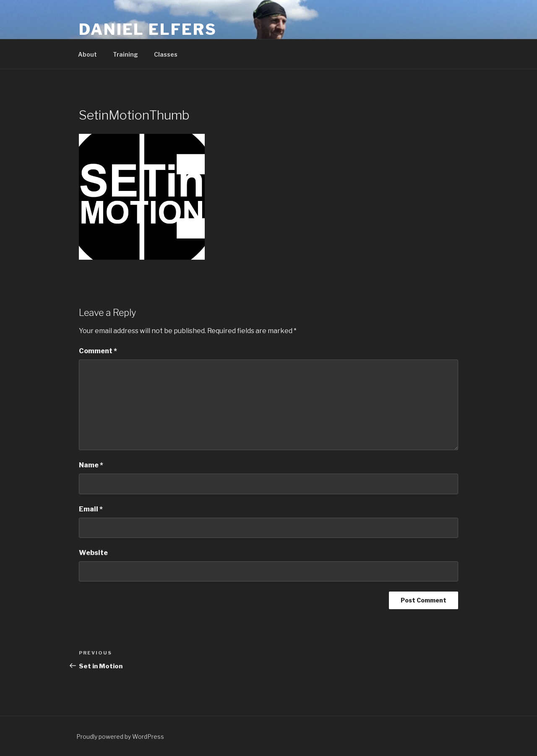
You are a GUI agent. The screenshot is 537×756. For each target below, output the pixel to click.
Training (125, 54)
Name (91, 465)
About (87, 54)
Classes (166, 54)
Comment (98, 351)
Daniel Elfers (148, 29)
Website (93, 553)
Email (91, 509)
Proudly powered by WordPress (120, 736)
